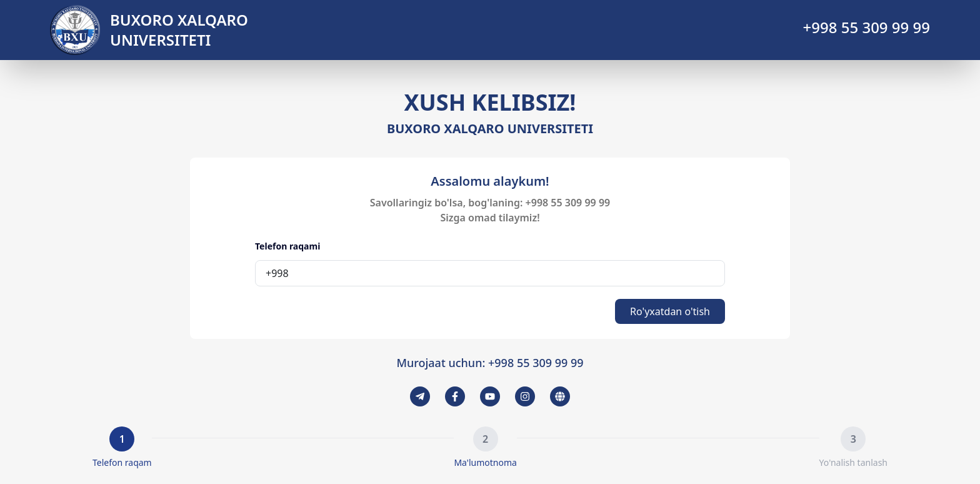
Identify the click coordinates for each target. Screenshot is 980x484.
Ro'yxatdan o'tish (670, 311)
